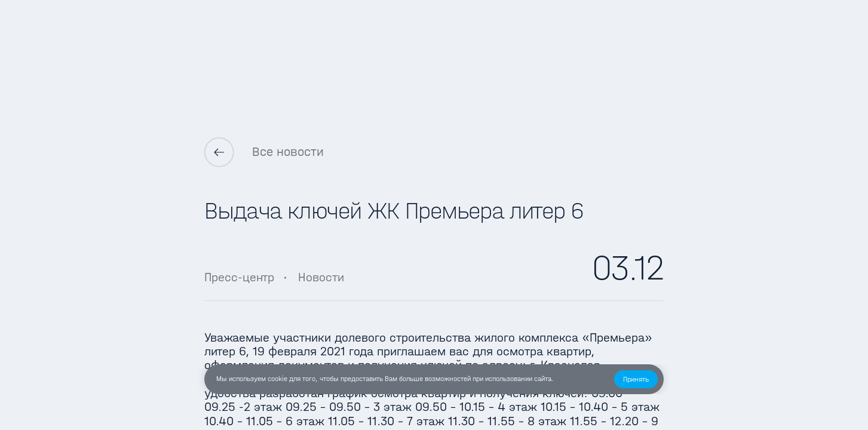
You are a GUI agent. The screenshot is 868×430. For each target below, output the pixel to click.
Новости (321, 277)
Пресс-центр (239, 277)
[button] (636, 379)
